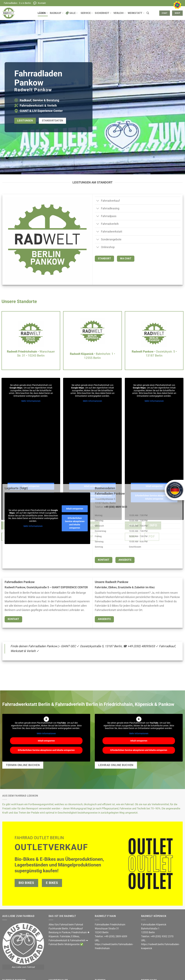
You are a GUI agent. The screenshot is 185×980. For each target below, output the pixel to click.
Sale (72, 13)
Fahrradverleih (78, 940)
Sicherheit (103, 13)
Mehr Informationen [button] (31, 401)
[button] (148, 13)
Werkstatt (136, 13)
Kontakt (42, 3)
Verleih (120, 13)
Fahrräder (65, 936)
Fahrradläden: (17, 3)
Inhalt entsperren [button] (75, 509)
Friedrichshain (79, 932)
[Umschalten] (98, 201)
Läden (43, 13)
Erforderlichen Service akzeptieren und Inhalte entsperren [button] (75, 523)
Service (87, 13)
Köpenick (54, 936)
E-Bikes (75, 936)
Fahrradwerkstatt (58, 940)
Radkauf (57, 13)
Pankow (66, 932)
